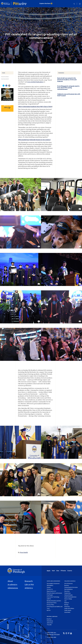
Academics (12, 585)
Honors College (68, 599)
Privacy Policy (50, 605)
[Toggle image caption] (39, 209)
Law (65, 601)
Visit (53, 571)
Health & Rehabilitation (70, 597)
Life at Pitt (29, 585)
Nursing (66, 605)
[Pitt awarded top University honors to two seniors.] (34, 140)
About (10, 581)
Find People (50, 595)
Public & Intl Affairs (69, 609)
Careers (49, 587)
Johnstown (50, 623)
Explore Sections (45, 3)
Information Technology (53, 597)
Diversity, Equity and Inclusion (54, 593)
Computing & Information (71, 587)
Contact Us (50, 589)
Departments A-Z (51, 591)
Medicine (67, 603)
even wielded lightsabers (35, 82)
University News (5, 77)
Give (58, 571)
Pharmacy (67, 607)
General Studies (69, 595)
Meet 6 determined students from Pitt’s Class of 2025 (35, 107)
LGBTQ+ (49, 599)
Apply (49, 571)
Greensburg (50, 621)
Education (67, 591)
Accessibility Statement (53, 584)
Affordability (50, 585)
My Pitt (49, 610)
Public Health (68, 610)
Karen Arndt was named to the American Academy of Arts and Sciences (67, 80)
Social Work (67, 612)
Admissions (13, 588)
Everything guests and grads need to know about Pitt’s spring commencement (68, 88)
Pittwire (63, 571)
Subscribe (7, 107)
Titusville (49, 625)
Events (70, 571)
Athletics (29, 588)
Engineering (67, 593)
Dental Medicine (68, 589)
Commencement (5, 79)
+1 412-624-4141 (51, 637)
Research (29, 581)
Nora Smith (24, 552)
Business (67, 585)
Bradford (49, 619)
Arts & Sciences (69, 584)
